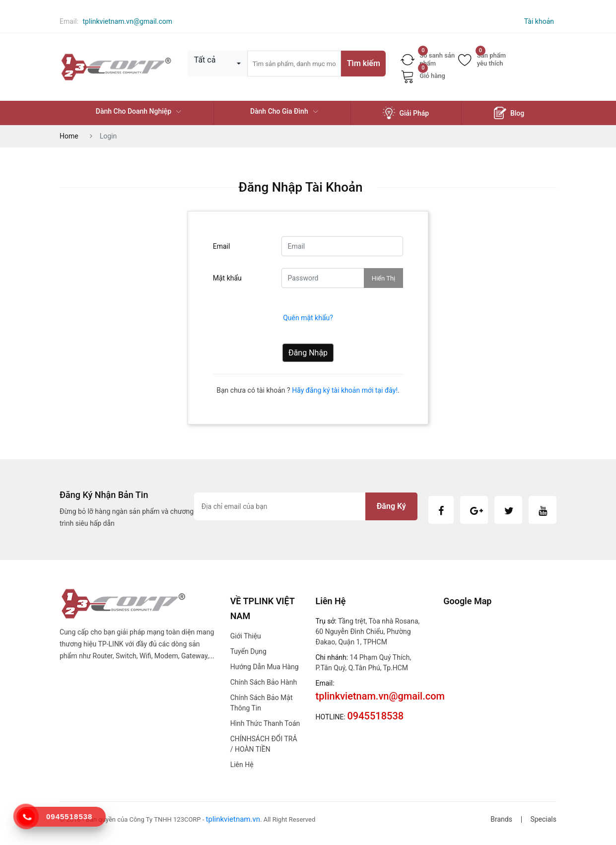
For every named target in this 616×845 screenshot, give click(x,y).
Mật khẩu (227, 278)
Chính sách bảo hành (264, 682)
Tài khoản (539, 21)
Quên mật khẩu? (308, 318)
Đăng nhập (308, 353)
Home (69, 136)
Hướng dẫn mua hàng (265, 667)
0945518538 (69, 816)
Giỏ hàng (423, 76)
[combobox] (217, 64)
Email (222, 246)
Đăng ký (391, 506)
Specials (543, 819)
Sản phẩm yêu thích (482, 59)
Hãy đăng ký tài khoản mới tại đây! (345, 390)
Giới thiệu (246, 636)
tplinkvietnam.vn (233, 819)
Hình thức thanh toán (265, 723)
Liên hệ (242, 765)
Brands (501, 819)
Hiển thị (384, 278)
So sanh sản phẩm (428, 59)
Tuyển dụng (248, 651)
